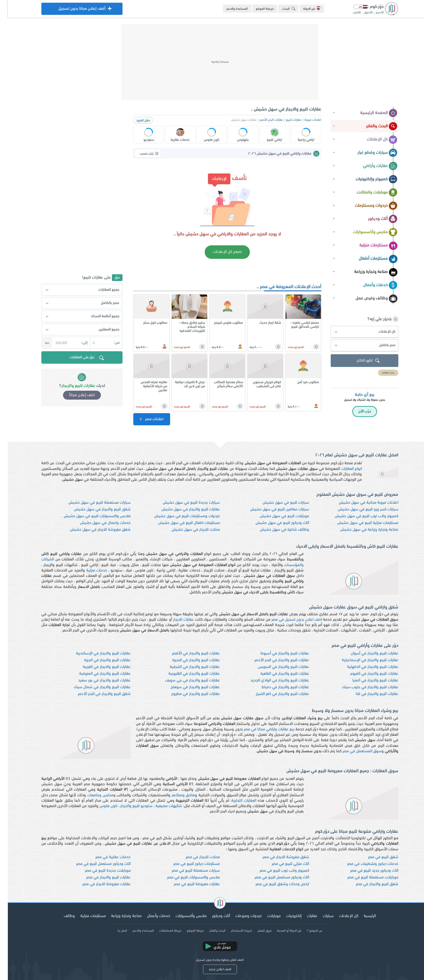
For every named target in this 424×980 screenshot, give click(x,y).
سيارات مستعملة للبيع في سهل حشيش (92, 503)
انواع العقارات (344, 469)
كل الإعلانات (374, 140)
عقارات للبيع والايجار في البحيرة (188, 660)
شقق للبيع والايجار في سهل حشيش (95, 509)
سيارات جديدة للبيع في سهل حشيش (183, 503)
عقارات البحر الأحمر (263, 120)
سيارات (320, 916)
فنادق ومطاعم (176, 795)
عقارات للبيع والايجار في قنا (369, 694)
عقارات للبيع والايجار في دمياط (277, 687)
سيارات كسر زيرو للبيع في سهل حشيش (360, 509)
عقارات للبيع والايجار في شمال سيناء (94, 687)
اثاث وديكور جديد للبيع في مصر (366, 871)
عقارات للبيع (286, 120)
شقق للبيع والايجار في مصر (369, 884)
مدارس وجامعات (92, 795)
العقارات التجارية (236, 801)
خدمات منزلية (89, 571)
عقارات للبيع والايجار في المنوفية (97, 674)
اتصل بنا (115, 931)
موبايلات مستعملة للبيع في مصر (365, 877)
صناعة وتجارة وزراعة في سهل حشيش (361, 530)
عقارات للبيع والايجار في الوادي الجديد (272, 680)
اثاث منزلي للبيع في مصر (283, 864)
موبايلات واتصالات (369, 193)
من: (109, 343)
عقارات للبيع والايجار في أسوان (367, 653)
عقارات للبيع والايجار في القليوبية (186, 674)
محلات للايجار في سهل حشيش (188, 530)
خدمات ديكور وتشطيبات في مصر (365, 864)
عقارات (304, 916)
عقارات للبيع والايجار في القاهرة (277, 674)
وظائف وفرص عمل (369, 299)
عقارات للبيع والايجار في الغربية (99, 667)
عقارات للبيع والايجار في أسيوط (277, 653)
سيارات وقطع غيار (370, 153)
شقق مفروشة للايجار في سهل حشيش (92, 530)
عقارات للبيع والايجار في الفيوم (366, 674)
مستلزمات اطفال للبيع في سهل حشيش (181, 523)
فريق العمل (257, 931)
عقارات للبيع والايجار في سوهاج (187, 687)
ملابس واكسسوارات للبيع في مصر (186, 877)
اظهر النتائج (361, 361)
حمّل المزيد (135, 121)
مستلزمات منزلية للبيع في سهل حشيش (360, 523)
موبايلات (266, 916)
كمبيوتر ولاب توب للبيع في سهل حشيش (359, 516)
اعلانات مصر (143, 419)
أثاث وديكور (375, 219)
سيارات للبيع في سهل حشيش (278, 503)
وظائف (62, 916)
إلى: (77, 343)
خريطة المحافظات (163, 931)
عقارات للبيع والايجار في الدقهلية (365, 667)
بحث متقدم (380, 373)
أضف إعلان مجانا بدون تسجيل (74, 10)
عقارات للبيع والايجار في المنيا (367, 680)
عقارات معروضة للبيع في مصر (189, 884)
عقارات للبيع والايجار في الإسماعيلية (362, 660)
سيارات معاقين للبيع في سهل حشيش (272, 509)
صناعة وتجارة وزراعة (368, 272)
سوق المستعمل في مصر (354, 751)
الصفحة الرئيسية (371, 113)
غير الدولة (304, 8)
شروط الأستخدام (234, 931)
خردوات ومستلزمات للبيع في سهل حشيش (179, 516)
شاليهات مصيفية (161, 806)
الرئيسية (362, 916)
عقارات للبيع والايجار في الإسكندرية (95, 653)
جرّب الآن (357, 411)
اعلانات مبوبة (305, 120)
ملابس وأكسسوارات (367, 232)
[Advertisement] (212, 62)
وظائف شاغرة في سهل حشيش (277, 530)
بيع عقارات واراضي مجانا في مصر (261, 729)
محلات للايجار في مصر (195, 857)
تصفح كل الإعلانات (219, 252)
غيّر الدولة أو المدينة (281, 931)
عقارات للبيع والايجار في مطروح (188, 694)
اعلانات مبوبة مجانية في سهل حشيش (361, 503)
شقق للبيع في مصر (375, 857)
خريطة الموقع (257, 9)
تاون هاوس (101, 806)
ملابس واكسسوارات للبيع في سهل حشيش (89, 516)
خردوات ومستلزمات (368, 206)
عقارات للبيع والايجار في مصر (101, 877)
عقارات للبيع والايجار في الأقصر (188, 653)
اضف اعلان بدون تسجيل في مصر (289, 620)
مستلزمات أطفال (370, 259)
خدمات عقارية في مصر (105, 857)
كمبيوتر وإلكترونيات (369, 179)
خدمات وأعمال (372, 285)
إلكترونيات (286, 916)
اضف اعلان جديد (212, 969)
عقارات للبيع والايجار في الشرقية (187, 667)
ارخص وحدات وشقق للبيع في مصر (274, 884)
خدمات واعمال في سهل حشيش (97, 523)
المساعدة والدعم (229, 9)
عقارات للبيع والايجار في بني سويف (185, 680)
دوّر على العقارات (79, 358)
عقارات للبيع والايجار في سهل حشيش (183, 509)
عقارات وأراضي (372, 166)
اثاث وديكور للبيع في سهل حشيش (274, 523)
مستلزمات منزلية (371, 246)
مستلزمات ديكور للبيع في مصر (189, 864)
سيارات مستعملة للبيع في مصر (188, 871)
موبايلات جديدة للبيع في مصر (100, 871)
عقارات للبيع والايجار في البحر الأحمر (274, 660)
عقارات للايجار (176, 620)
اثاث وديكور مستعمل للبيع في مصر (96, 864)
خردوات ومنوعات (241, 916)
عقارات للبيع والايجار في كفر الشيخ (275, 694)
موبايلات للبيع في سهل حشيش (277, 516)
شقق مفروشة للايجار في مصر (278, 857)
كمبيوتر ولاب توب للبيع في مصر (276, 871)
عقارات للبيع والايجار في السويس (276, 667)
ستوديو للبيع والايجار (129, 806)
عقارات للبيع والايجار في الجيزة (100, 660)
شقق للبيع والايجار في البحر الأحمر (96, 694)
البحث (282, 9)
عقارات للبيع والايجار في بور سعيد (97, 680)
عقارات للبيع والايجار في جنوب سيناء (362, 687)
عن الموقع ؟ (307, 931)
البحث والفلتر (374, 126)
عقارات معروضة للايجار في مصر (99, 884)
